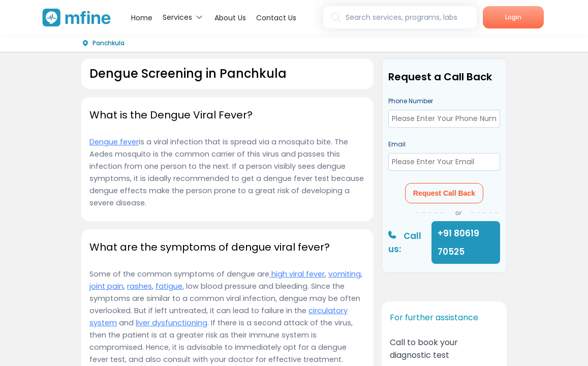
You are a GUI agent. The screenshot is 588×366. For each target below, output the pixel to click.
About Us (230, 18)
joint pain (106, 286)
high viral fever (297, 274)
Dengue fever (114, 142)
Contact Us (276, 18)
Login (513, 17)
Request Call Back (444, 193)
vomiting (345, 274)
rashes (140, 286)
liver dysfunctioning (172, 323)
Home (142, 18)
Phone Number (411, 101)
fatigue (169, 286)
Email (397, 144)
